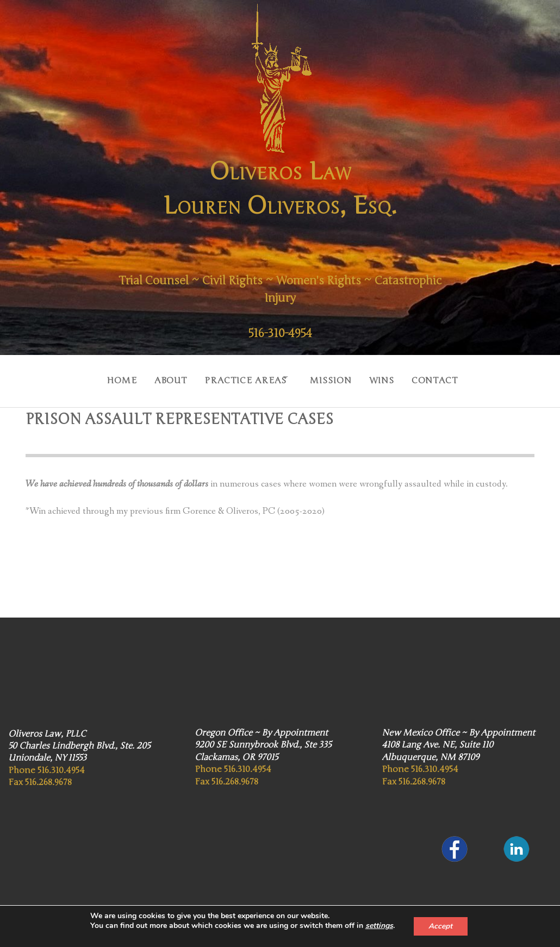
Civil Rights (267, 281)
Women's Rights (362, 281)
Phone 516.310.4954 (46, 765)
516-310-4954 (280, 333)
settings (378, 926)
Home (106, 378)
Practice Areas (239, 378)
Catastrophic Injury (280, 298)
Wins (388, 378)
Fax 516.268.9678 (40, 777)
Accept (440, 926)
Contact (446, 378)
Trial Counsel (180, 281)
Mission (333, 378)
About (160, 378)
